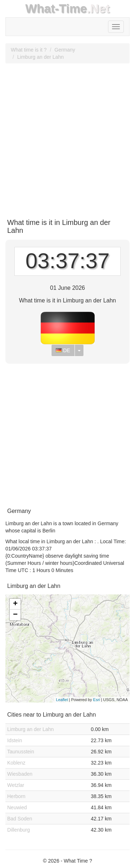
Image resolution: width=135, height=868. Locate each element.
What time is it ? (29, 50)
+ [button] (15, 604)
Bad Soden (20, 819)
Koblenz (16, 763)
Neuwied (17, 807)
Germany (65, 50)
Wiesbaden (20, 774)
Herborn (16, 796)
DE (63, 350)
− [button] (15, 615)
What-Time (56, 8)
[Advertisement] (67, 138)
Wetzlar (16, 785)
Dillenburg (19, 830)
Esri (97, 700)
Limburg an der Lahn (40, 57)
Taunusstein (21, 752)
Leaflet (62, 700)
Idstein (15, 740)
